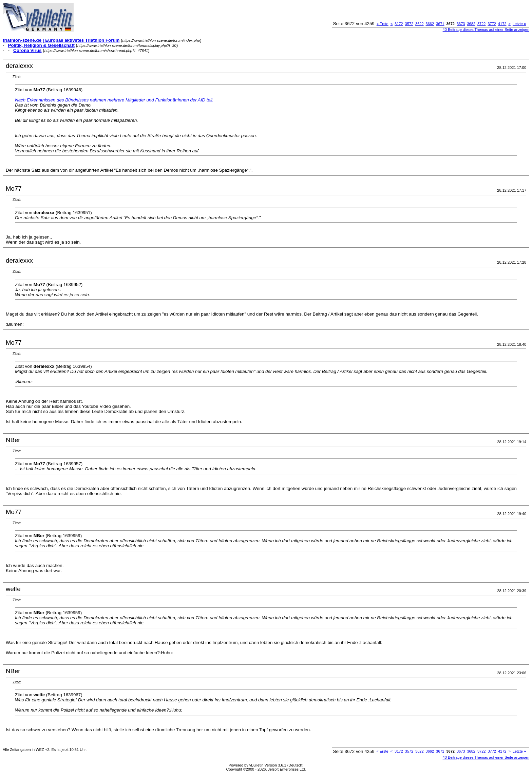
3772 (492, 24)
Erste (383, 24)
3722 (481, 24)
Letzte (519, 24)
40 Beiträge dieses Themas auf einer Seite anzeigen (486, 30)
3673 (461, 24)
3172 (399, 24)
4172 (502, 24)
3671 (440, 24)
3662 (430, 24)
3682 (471, 24)
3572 (409, 24)
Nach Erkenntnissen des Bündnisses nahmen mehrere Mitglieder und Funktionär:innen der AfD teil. (114, 100)
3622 (419, 24)
